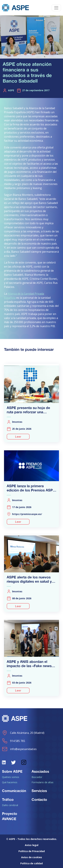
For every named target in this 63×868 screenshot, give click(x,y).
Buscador (37, 777)
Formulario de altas (43, 782)
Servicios (39, 791)
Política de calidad (32, 863)
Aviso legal (32, 845)
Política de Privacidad (32, 851)
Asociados (40, 771)
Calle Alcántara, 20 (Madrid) (23, 733)
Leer (18, 437)
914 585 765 (14, 741)
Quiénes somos (11, 777)
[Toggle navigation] (56, 8)
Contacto (39, 799)
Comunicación (14, 791)
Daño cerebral (10, 805)
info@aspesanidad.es (19, 749)
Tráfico (8, 799)
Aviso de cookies (32, 857)
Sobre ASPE (12, 771)
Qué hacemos (10, 782)
